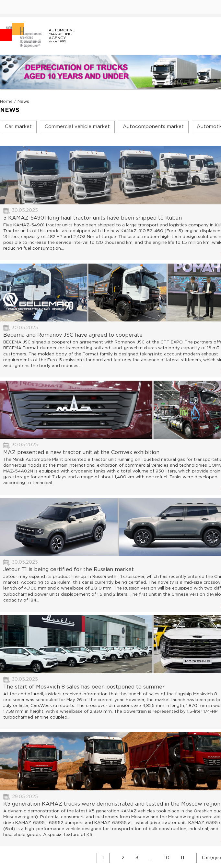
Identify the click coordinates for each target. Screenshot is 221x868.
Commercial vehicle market (77, 127)
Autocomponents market (153, 127)
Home (6, 102)
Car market (18, 127)
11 (182, 857)
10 (167, 857)
